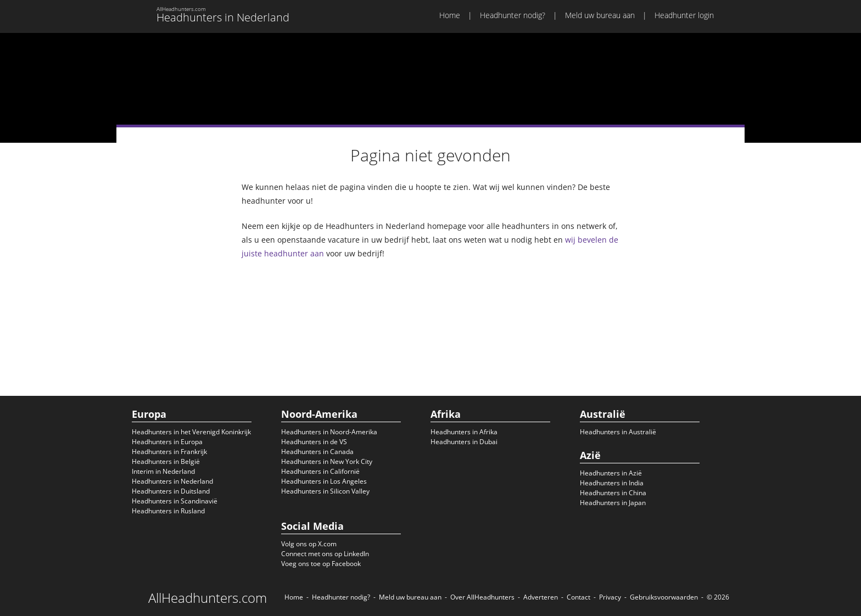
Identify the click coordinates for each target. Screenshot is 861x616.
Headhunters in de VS (314, 442)
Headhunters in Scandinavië (175, 501)
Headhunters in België (166, 461)
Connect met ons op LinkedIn (325, 554)
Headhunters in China (613, 493)
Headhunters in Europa (167, 442)
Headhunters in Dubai (464, 442)
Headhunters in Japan (613, 503)
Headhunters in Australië (618, 432)
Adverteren (541, 597)
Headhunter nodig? (513, 15)
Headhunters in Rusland (168, 511)
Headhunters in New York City (327, 461)
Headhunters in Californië (320, 471)
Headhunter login (684, 15)
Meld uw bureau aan (600, 15)
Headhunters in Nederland (172, 481)
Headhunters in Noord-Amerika (329, 432)
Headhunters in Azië (611, 473)
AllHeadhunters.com (208, 598)
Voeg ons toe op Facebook (321, 564)
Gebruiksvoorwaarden (664, 597)
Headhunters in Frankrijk (169, 452)
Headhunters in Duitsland (171, 491)
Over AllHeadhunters (482, 597)
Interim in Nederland (163, 471)
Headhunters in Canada (317, 452)
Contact (578, 597)
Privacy (610, 597)
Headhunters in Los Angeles (324, 481)
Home (450, 15)
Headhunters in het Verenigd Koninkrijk (191, 432)
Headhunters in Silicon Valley (325, 491)
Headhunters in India (612, 483)
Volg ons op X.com (309, 544)
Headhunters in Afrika (464, 432)
